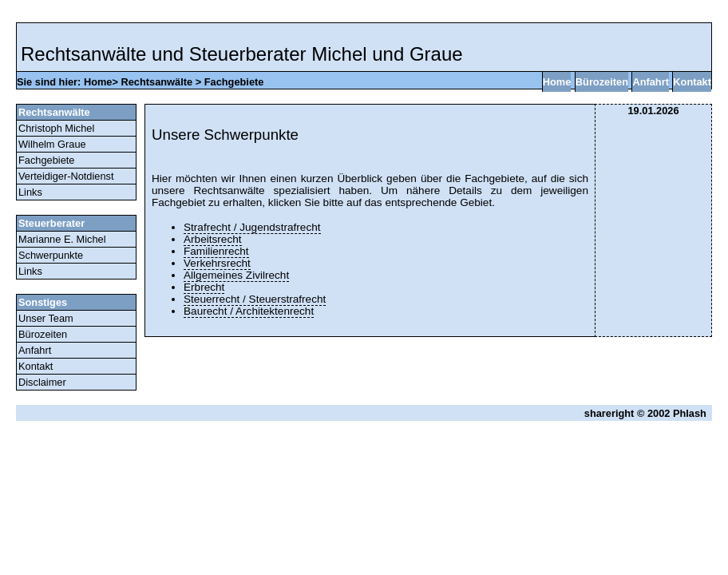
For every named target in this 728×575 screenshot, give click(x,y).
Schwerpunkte (51, 255)
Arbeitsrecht (213, 239)
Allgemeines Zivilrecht (236, 275)
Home (98, 82)
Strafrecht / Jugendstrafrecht (252, 227)
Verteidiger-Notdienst (66, 176)
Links (30, 192)
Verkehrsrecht (217, 263)
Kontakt (692, 82)
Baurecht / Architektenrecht (249, 311)
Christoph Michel (56, 128)
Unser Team (46, 318)
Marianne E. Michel (62, 239)
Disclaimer (42, 382)
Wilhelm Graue (52, 144)
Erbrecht (204, 287)
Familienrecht (216, 251)
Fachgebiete (234, 82)
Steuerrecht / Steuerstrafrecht (255, 299)
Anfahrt (651, 82)
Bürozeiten (602, 82)
